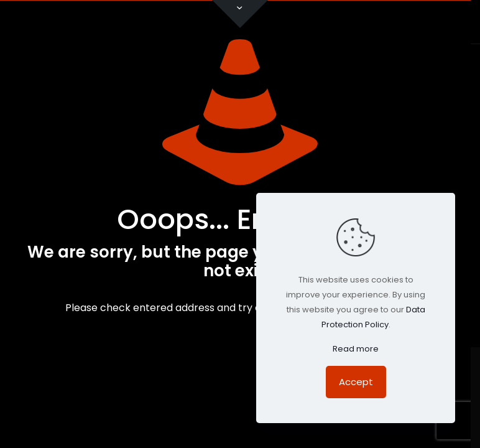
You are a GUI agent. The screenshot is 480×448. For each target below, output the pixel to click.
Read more (356, 349)
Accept (356, 382)
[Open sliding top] (240, 14)
